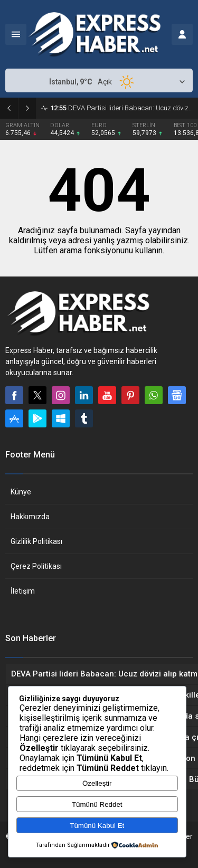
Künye (21, 492)
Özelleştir (97, 783)
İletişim (23, 591)
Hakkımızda (30, 517)
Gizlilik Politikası (36, 541)
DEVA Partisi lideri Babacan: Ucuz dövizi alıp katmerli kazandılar (121, 108)
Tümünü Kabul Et (97, 826)
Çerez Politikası (36, 566)
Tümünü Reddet (97, 804)
